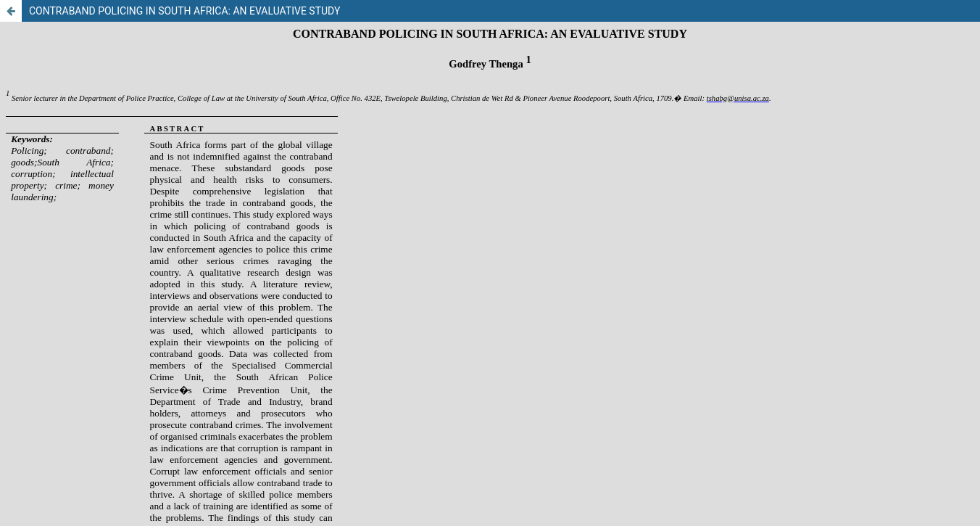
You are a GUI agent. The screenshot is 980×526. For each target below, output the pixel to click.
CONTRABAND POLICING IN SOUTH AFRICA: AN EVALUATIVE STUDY (184, 11)
